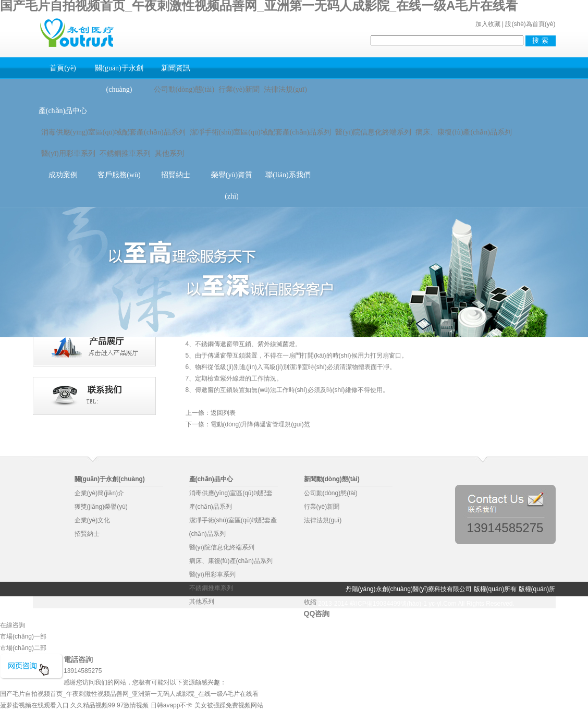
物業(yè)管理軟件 (160, 618)
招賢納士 (176, 175)
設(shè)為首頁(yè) (530, 24)
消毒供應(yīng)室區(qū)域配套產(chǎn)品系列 (113, 132)
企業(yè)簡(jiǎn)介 (100, 493)
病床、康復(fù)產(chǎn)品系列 (231, 561)
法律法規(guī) (285, 89)
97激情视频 (133, 705)
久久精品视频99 (93, 705)
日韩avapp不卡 (172, 705)
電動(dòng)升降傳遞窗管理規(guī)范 (260, 424)
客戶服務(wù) (119, 175)
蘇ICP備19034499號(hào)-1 (388, 604)
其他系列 (169, 154)
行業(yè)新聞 (239, 89)
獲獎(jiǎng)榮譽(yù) (101, 507)
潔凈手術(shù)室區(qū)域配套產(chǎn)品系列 (261, 132)
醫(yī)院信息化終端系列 (373, 132)
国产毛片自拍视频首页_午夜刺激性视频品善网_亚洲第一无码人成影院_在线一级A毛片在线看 (129, 694)
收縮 (310, 602)
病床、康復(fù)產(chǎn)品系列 (464, 132)
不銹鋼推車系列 (125, 154)
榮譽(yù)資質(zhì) (232, 186)
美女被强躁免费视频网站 (229, 705)
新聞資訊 (176, 68)
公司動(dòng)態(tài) (184, 89)
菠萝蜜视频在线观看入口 (34, 705)
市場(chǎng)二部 (23, 648)
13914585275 (505, 527)
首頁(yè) (63, 68)
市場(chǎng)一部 (23, 636)
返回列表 (223, 413)
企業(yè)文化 (93, 520)
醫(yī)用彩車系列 (68, 154)
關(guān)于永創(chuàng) (119, 79)
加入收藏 (488, 24)
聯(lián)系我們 (288, 175)
